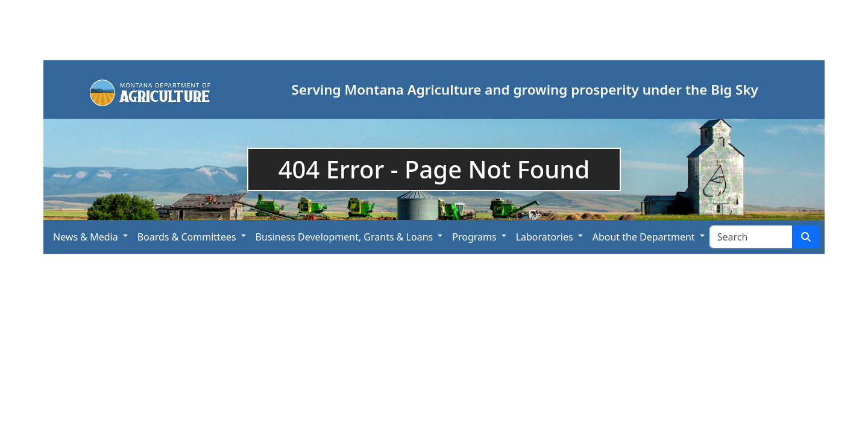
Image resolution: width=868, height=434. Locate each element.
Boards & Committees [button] (187, 237)
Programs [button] (474, 237)
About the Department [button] (644, 237)
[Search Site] (751, 237)
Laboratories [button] (545, 237)
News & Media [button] (86, 237)
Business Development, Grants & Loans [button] (344, 237)
